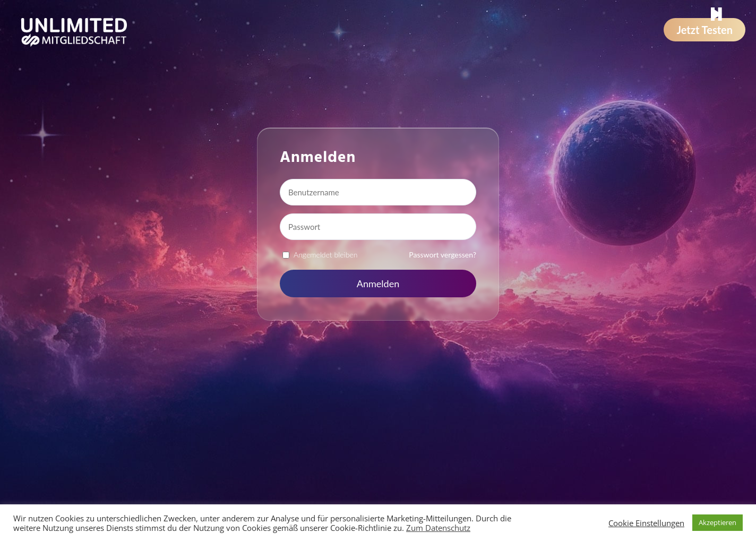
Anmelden (378, 284)
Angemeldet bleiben (325, 255)
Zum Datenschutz (438, 528)
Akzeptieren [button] (718, 522)
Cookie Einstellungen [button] (646, 523)
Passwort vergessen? (443, 255)
